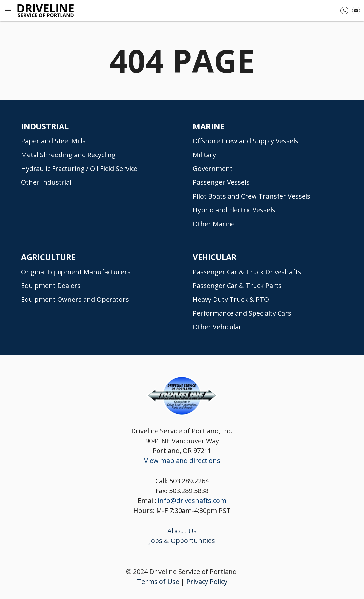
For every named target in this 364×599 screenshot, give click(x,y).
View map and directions (182, 460)
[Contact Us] (356, 11)
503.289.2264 (189, 481)
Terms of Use (158, 581)
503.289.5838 (189, 491)
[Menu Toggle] (8, 11)
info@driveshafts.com (192, 501)
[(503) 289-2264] (344, 11)
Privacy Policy (207, 581)
